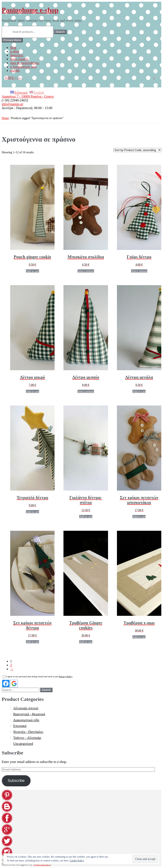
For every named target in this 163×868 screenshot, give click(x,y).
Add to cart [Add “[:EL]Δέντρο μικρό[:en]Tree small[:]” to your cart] (32, 391)
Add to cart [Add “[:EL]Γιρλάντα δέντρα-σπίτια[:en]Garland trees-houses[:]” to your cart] (86, 517)
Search (60, 32)
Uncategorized (23, 744)
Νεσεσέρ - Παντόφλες (28, 732)
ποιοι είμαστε (19, 59)
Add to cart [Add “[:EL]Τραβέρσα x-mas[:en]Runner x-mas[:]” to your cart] (139, 637)
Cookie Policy (77, 861)
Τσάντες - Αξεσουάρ (27, 738)
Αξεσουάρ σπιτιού (26, 708)
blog (13, 48)
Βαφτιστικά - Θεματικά (29, 714)
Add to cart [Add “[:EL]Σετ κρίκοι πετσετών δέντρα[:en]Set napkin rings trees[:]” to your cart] (32, 642)
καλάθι (15, 70)
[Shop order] (137, 150)
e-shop (15, 51)
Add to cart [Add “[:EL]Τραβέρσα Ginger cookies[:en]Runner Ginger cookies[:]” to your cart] (86, 642)
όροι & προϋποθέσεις (25, 63)
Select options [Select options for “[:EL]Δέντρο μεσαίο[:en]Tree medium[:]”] (86, 391)
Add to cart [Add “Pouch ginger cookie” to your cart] (32, 271)
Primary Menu (12, 40)
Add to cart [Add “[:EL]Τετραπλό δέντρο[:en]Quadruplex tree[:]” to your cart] (32, 512)
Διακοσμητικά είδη (26, 720)
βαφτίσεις (17, 55)
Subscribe (16, 781)
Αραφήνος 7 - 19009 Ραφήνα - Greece (28, 96)
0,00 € (14, 78)
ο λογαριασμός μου (23, 67)
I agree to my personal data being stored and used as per (38, 676)
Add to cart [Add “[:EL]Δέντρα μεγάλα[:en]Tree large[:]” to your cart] (139, 391)
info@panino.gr (12, 104)
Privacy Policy (66, 676)
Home (5, 118)
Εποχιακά (20, 726)
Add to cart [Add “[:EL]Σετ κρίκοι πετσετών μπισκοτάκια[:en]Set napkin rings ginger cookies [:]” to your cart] (139, 517)
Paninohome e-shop (30, 10)
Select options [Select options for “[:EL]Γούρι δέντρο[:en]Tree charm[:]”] (139, 271)
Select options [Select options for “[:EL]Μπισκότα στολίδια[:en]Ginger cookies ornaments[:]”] (86, 271)
